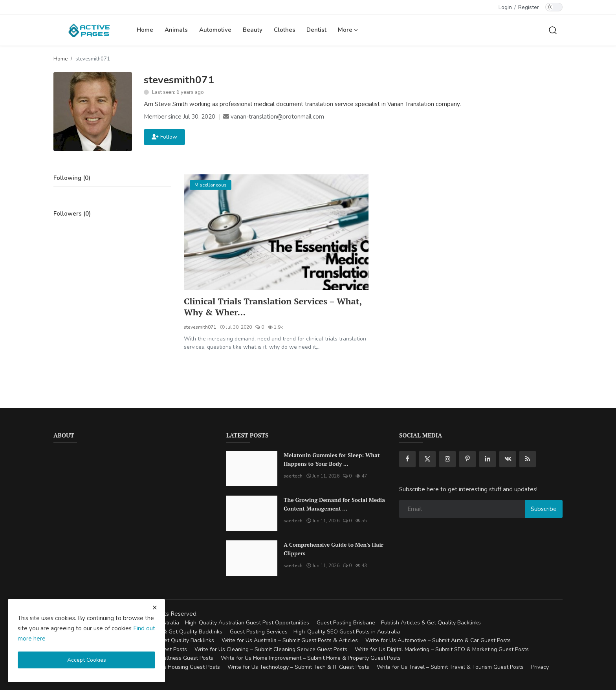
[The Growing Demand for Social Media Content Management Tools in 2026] (252, 513)
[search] (553, 30)
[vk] (508, 459)
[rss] (528, 459)
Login (505, 7)
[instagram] (447, 459)
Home (145, 30)
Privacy (540, 667)
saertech (293, 476)
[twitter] (427, 459)
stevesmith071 (200, 327)
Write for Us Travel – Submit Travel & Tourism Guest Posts (450, 667)
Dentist (316, 30)
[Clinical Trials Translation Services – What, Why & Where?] (276, 232)
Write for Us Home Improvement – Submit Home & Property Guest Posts (311, 658)
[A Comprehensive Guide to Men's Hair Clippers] (252, 558)
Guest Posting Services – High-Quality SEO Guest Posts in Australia (315, 632)
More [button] (348, 30)
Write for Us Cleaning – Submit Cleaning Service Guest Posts (271, 649)
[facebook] (407, 459)
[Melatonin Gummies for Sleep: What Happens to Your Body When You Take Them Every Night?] (252, 469)
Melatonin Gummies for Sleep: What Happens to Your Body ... (332, 459)
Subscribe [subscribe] (544, 509)
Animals (176, 30)
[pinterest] (467, 459)
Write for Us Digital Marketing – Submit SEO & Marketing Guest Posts (442, 649)
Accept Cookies (87, 660)
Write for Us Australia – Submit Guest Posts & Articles (290, 641)
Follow (164, 137)
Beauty (253, 30)
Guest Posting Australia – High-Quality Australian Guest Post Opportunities (214, 623)
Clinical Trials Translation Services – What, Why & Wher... (273, 307)
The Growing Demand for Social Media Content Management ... (334, 504)
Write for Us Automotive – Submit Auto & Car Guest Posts (438, 641)
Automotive (215, 30)
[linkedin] (488, 459)
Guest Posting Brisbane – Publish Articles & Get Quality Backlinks (399, 623)
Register (529, 7)
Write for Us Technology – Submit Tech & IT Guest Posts (298, 667)
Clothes (285, 30)
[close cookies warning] (155, 608)
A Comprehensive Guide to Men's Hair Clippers (334, 549)
